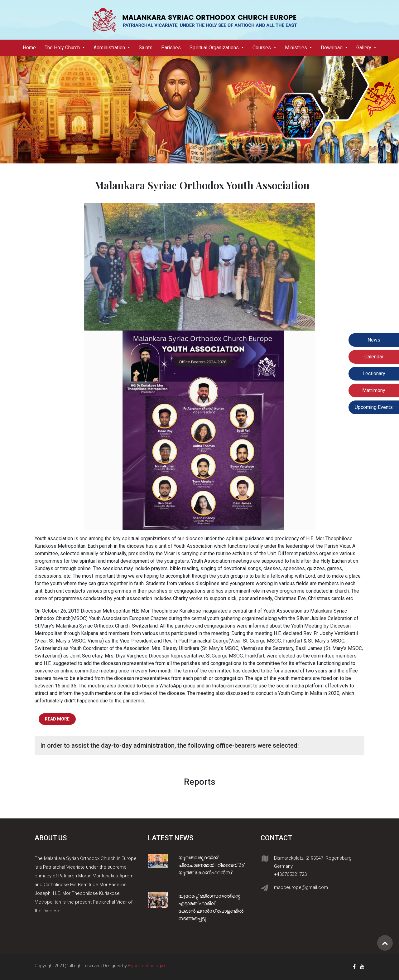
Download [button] (332, 48)
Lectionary (374, 374)
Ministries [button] (297, 48)
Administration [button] (110, 48)
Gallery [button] (364, 48)
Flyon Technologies (147, 966)
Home (31, 47)
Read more (57, 719)
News (374, 340)
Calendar (374, 357)
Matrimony (374, 390)
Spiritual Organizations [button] (215, 48)
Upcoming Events (374, 407)
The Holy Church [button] (63, 48)
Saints (146, 48)
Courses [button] (262, 48)
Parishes (171, 48)
